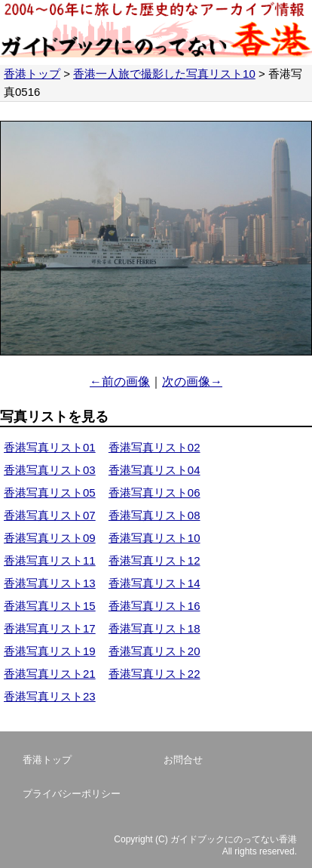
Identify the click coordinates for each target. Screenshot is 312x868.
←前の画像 (120, 382)
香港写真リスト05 (50, 492)
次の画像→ (192, 382)
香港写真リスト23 (50, 696)
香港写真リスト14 (154, 583)
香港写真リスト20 (154, 651)
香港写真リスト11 (50, 560)
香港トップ (32, 74)
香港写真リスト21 (50, 674)
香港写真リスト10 (154, 538)
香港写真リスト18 (154, 628)
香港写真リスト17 (50, 628)
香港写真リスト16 (154, 606)
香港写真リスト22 (154, 674)
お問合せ (183, 760)
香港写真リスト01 (50, 447)
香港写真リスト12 (154, 560)
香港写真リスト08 (154, 515)
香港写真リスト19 (50, 651)
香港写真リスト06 (154, 492)
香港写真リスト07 (50, 515)
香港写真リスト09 (50, 538)
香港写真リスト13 (50, 583)
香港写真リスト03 (50, 470)
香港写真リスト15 (50, 606)
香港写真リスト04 (154, 470)
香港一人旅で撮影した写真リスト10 (164, 74)
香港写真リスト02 (154, 447)
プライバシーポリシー (72, 794)
